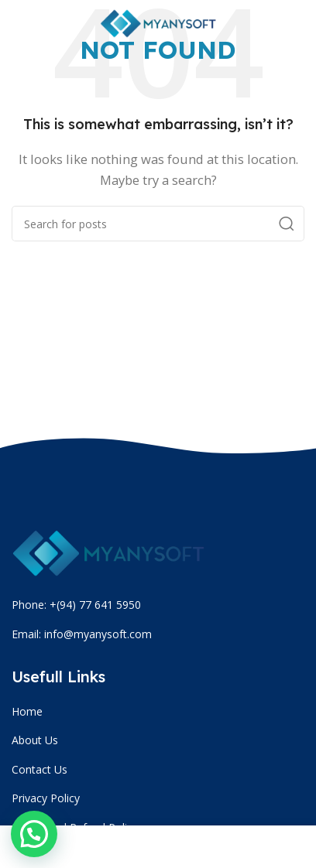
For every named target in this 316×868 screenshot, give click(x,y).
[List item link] (160, 712)
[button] (34, 834)
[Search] (158, 224)
